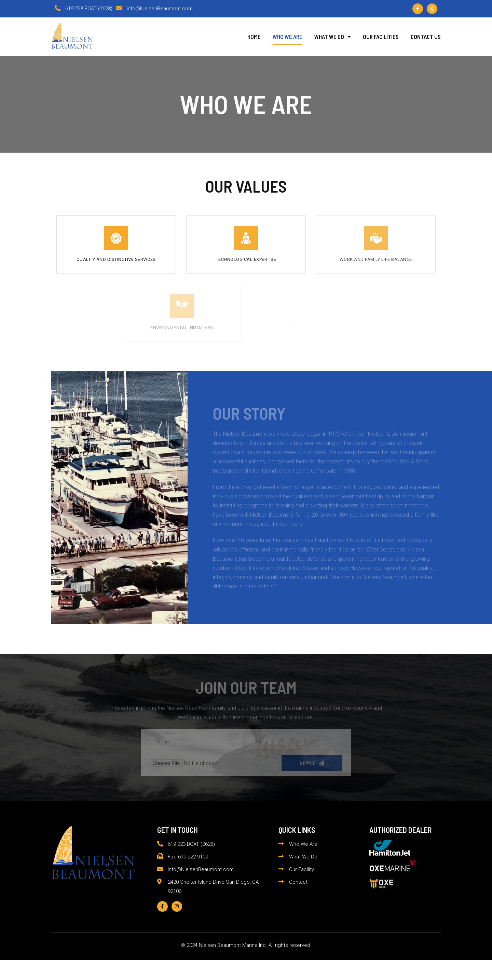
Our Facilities (381, 37)
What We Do (333, 37)
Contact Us (426, 37)
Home (254, 37)
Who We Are (288, 37)
